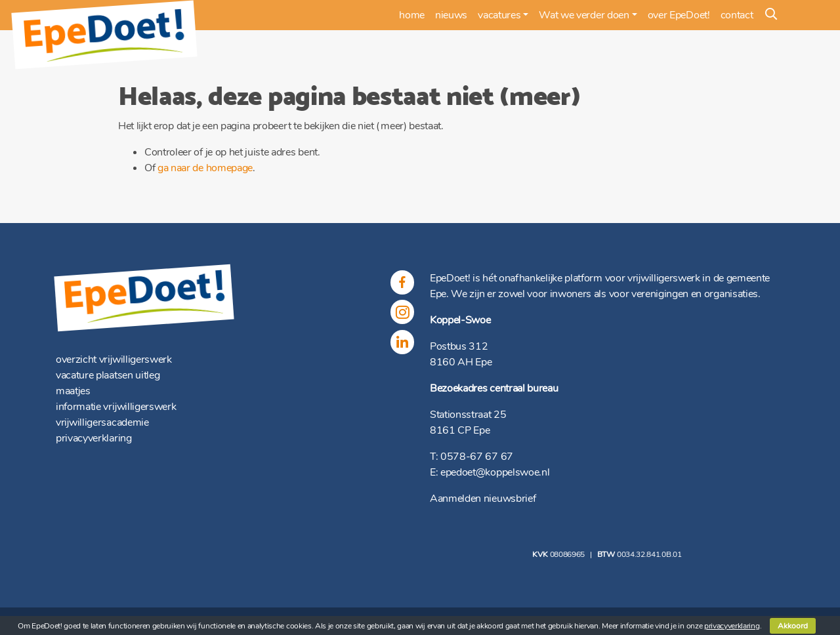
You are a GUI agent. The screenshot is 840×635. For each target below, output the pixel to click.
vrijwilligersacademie (102, 422)
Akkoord (793, 626)
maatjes (73, 391)
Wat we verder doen (584, 15)
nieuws (451, 15)
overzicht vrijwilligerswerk (114, 359)
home (412, 15)
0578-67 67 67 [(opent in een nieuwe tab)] (477, 457)
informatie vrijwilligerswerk (116, 407)
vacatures (499, 15)
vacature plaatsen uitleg (108, 375)
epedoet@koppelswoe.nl (495, 472)
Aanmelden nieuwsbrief (483, 499)
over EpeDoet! (679, 15)
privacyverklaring (94, 438)
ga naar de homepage (205, 168)
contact (737, 15)
